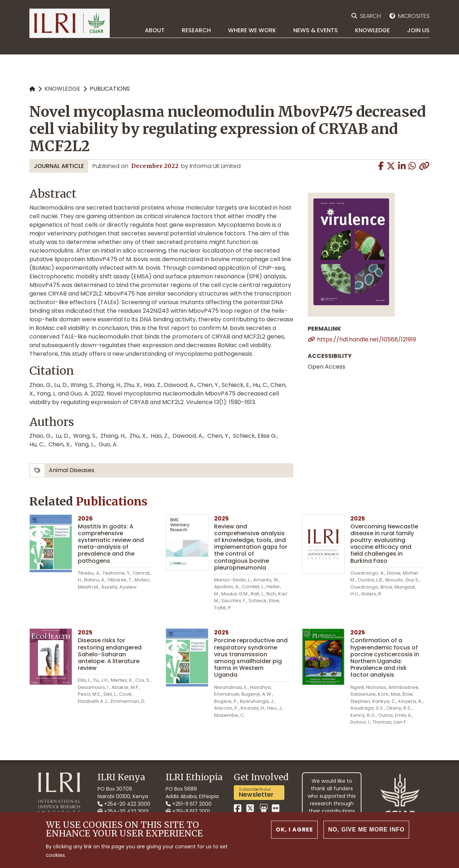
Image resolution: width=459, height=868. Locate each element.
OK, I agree (293, 829)
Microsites (414, 16)
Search (370, 16)
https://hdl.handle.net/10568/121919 (366, 339)
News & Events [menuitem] (316, 30)
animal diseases (72, 470)
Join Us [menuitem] (418, 30)
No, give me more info (365, 829)
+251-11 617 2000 (189, 804)
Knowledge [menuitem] (372, 30)
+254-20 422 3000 (124, 804)
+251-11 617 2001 (188, 811)
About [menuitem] (155, 30)
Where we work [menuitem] (252, 30)
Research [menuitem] (196, 30)
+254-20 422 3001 (123, 811)
